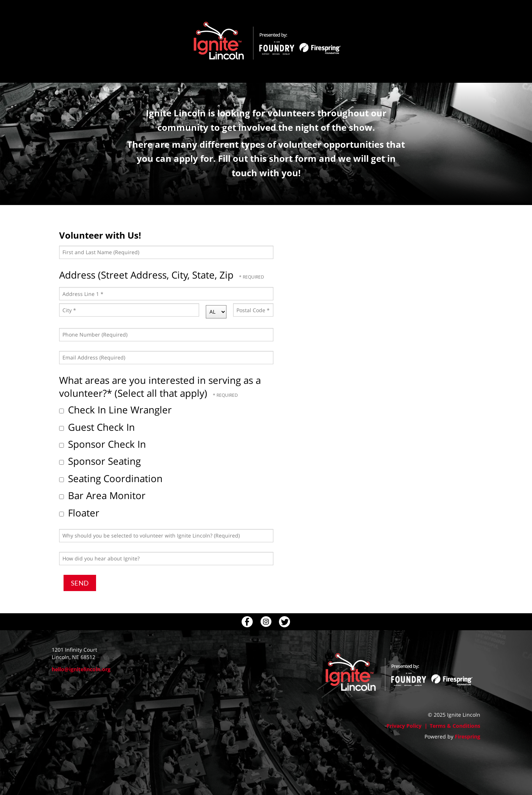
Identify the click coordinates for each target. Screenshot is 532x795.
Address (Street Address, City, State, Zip (148, 275)
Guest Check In (97, 427)
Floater (79, 513)
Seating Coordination (111, 478)
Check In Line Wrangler (115, 410)
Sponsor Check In (103, 444)
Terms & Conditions (455, 726)
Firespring (468, 736)
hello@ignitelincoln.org (81, 669)
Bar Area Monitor (102, 495)
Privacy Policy (404, 726)
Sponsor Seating (100, 461)
